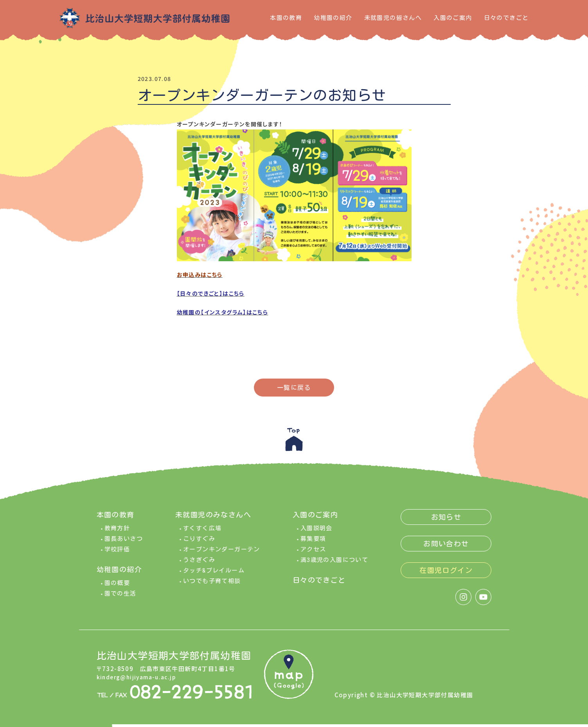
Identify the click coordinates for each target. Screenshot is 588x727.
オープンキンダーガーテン (222, 552)
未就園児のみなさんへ (213, 517)
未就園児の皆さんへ (393, 18)
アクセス (313, 552)
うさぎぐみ (199, 563)
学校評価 (117, 552)
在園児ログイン (446, 573)
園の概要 (117, 586)
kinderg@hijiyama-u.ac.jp (139, 680)
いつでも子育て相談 (212, 584)
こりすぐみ (199, 541)
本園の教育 (286, 18)
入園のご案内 (453, 18)
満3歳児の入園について (334, 563)
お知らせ (446, 520)
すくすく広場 (202, 531)
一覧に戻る (294, 388)
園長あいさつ (124, 541)
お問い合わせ (446, 546)
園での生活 (120, 596)
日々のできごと (506, 18)
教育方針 (117, 531)
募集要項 (313, 541)
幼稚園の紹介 (333, 18)
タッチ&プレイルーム (214, 573)
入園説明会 (316, 531)
